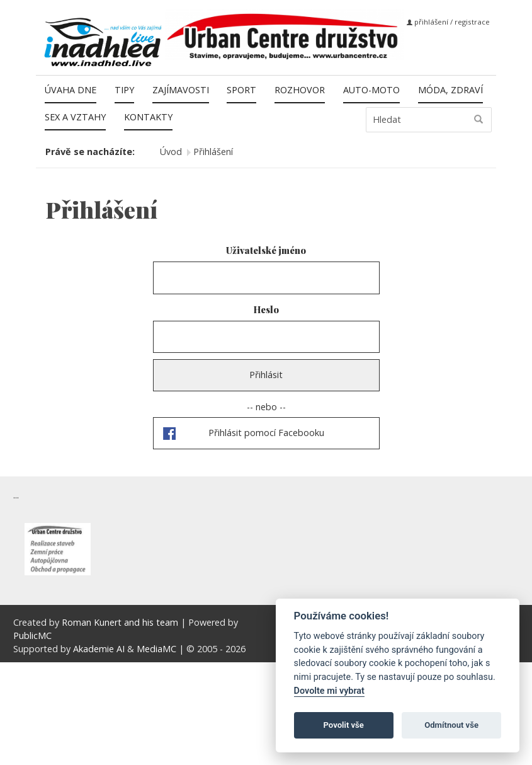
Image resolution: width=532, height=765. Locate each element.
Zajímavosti (181, 90)
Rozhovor (300, 90)
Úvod (171, 152)
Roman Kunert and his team (121, 622)
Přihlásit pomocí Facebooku (266, 433)
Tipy (124, 90)
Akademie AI (99, 649)
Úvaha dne (71, 90)
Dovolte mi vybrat (329, 691)
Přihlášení (213, 152)
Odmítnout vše (451, 725)
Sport (241, 90)
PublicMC (32, 636)
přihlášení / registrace (448, 22)
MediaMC (156, 649)
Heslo (266, 309)
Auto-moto (371, 90)
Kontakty (148, 117)
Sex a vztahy (75, 117)
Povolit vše (344, 725)
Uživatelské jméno (266, 250)
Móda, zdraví (450, 90)
